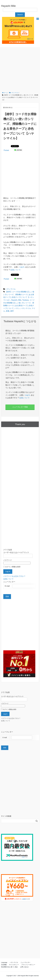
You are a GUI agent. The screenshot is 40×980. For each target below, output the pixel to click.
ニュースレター (25, 962)
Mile (20, 300)
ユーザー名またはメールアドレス (16, 552)
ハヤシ (17, 308)
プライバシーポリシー (28, 965)
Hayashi (14, 300)
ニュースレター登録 (20, 407)
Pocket (6, 150)
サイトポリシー (14, 965)
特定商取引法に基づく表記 (9, 967)
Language (4, 962)
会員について (15, 270)
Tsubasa (25, 300)
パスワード (8, 560)
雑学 (12, 311)
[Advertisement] (20, 69)
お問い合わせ (24, 967)
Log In (22, 267)
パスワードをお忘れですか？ (14, 576)
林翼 (8, 311)
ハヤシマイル (10, 289)
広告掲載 (4, 965)
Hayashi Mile (8, 6)
